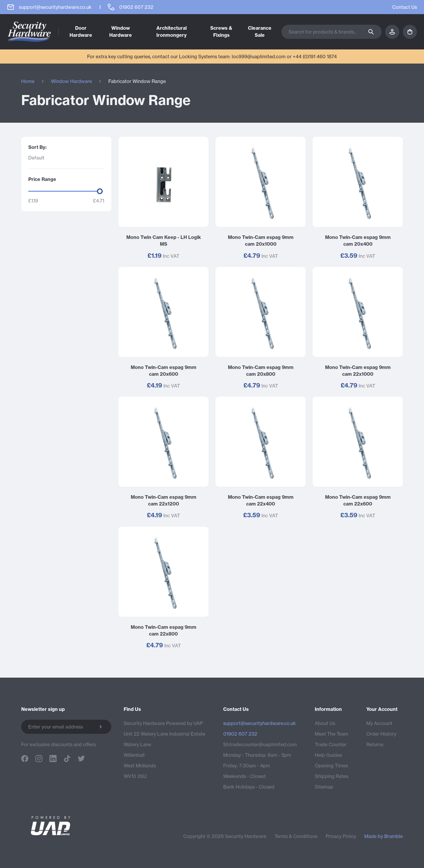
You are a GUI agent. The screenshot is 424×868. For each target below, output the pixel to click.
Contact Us (405, 7)
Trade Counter (331, 744)
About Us (325, 723)
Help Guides (328, 755)
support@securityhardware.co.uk (260, 723)
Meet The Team (332, 734)
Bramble (394, 836)
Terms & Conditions (296, 836)
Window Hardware (71, 81)
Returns (375, 744)
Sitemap (324, 787)
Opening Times (331, 766)
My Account (379, 723)
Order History (381, 734)
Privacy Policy (341, 836)
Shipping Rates (332, 776)
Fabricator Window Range (137, 81)
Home (28, 81)
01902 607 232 (240, 734)
